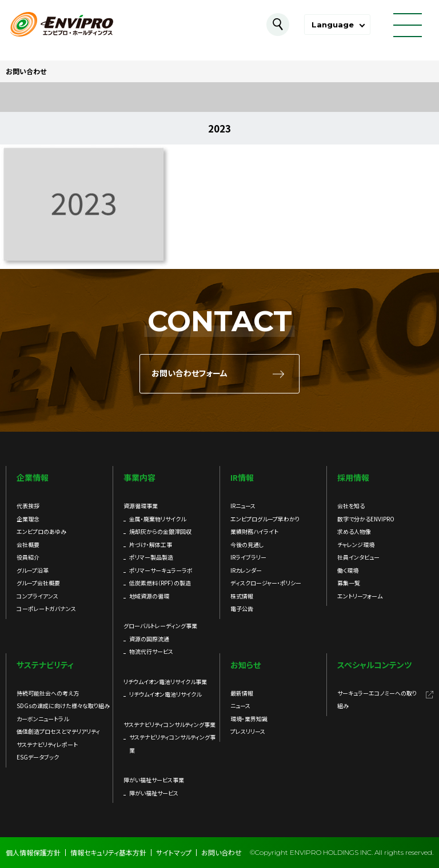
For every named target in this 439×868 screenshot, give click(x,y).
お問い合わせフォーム (189, 373)
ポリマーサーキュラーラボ (161, 570)
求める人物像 (354, 531)
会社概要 (28, 544)
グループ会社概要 (38, 583)
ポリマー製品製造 (151, 557)
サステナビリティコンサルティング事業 (172, 744)
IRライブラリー (248, 557)
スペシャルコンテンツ (374, 665)
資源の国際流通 (149, 639)
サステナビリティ (45, 665)
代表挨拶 (28, 506)
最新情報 (242, 693)
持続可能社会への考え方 (48, 693)
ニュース (240, 706)
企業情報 (33, 477)
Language (333, 25)
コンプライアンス (37, 596)
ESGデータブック (38, 757)
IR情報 (242, 477)
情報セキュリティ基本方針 (108, 852)
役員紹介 (28, 557)
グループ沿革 (33, 570)
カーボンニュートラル (43, 719)
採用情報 (353, 477)
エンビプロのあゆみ (41, 531)
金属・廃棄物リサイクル (157, 519)
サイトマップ (174, 852)
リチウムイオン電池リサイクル (165, 694)
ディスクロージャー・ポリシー (266, 583)
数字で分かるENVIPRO (366, 519)
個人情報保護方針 (33, 852)
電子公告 (242, 608)
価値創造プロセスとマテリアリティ (58, 731)
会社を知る (351, 506)
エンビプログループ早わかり (265, 519)
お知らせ (246, 665)
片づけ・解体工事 (151, 544)
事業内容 (139, 477)
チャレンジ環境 (356, 544)
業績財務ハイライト (254, 531)
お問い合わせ (222, 852)
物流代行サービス (151, 651)
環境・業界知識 (249, 719)
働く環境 (348, 570)
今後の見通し (247, 544)
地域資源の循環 (149, 596)
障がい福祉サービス (154, 793)
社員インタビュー (358, 557)
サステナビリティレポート (47, 744)
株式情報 (242, 596)
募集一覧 (349, 583)
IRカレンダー (246, 570)
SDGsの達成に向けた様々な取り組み (63, 706)
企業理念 (28, 519)
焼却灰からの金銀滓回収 (160, 531)
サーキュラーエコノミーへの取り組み (377, 700)
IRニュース (243, 506)
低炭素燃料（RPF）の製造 (160, 583)
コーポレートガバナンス (46, 608)
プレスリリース (248, 731)
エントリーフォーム (360, 596)
